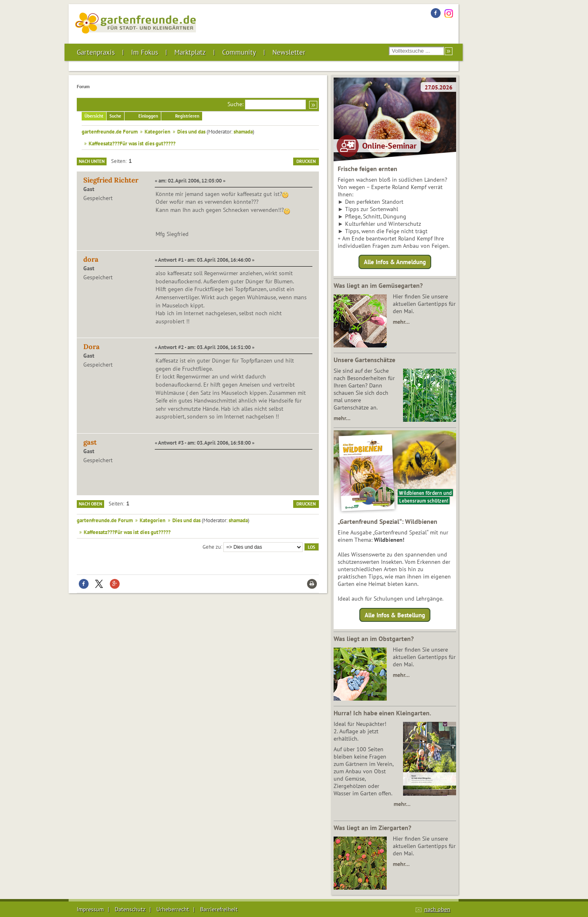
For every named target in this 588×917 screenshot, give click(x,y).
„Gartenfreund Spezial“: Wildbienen (388, 521)
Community (239, 52)
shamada (243, 131)
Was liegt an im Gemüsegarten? (378, 285)
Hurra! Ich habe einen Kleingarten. (382, 713)
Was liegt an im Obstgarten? (374, 639)
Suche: (235, 104)
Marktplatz (190, 52)
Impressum (90, 909)
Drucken (306, 161)
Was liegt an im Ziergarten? (372, 828)
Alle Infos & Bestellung (395, 615)
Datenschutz (130, 909)
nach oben (437, 909)
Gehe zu (212, 546)
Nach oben (90, 504)
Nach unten (92, 161)
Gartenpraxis (96, 52)
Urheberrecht (173, 909)
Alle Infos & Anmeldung (395, 262)
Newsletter (289, 52)
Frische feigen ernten (367, 169)
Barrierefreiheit (219, 909)
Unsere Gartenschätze (364, 360)
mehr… (401, 322)
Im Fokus (145, 52)
